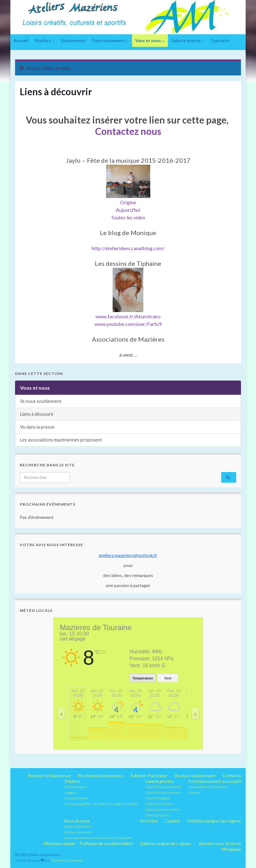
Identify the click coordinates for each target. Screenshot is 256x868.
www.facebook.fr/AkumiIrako (128, 316)
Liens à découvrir (37, 414)
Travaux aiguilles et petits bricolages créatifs (101, 804)
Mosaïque (231, 849)
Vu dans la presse (37, 427)
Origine (128, 202)
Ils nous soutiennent (41, 401)
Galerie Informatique (163, 792)
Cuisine (172, 821)
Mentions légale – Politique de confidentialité (88, 843)
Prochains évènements (100, 775)
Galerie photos (188, 41)
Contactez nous (128, 131)
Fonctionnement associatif (215, 781)
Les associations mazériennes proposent (61, 440)
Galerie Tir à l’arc (159, 804)
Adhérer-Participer (149, 775)
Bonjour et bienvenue (49, 775)
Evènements (73, 41)
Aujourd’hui (128, 210)
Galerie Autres (157, 815)
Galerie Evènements (162, 809)
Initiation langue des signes (214, 821)
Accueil (21, 41)
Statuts (194, 792)
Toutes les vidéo (128, 217)
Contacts (220, 41)
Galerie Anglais (158, 798)
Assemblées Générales (208, 787)
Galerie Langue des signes (166, 843)
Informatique (76, 787)
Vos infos (149, 821)
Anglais (71, 792)
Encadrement (76, 798)
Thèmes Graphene (67, 860)
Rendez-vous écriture (220, 843)
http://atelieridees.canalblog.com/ (128, 248)
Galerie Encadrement (163, 787)
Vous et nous (150, 41)
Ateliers (45, 41)
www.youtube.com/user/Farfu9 (128, 324)
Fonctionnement (110, 41)
